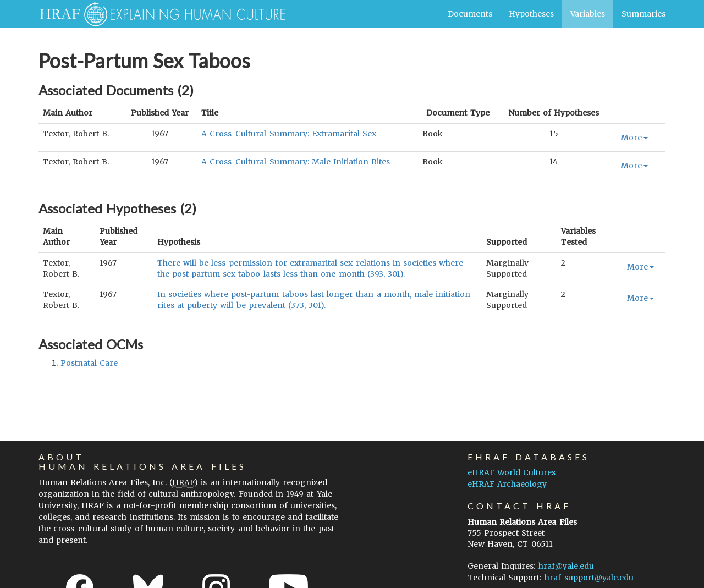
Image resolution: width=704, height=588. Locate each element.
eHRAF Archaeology (507, 484)
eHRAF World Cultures (512, 472)
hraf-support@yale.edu (589, 578)
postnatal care (89, 363)
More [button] (634, 138)
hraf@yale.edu (566, 566)
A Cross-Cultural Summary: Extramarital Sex (289, 134)
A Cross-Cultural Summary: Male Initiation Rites (296, 162)
